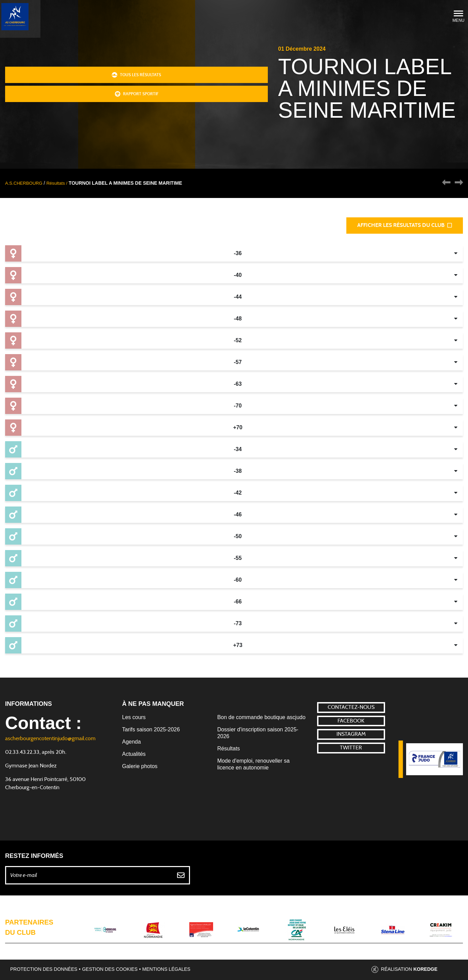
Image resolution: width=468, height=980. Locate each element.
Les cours (134, 717)
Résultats (229, 749)
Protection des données (44, 969)
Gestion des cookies (110, 969)
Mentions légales (167, 969)
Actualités (134, 754)
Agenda (131, 742)
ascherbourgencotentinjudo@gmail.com (50, 738)
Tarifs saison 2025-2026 (151, 729)
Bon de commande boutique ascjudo (261, 717)
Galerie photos (140, 766)
